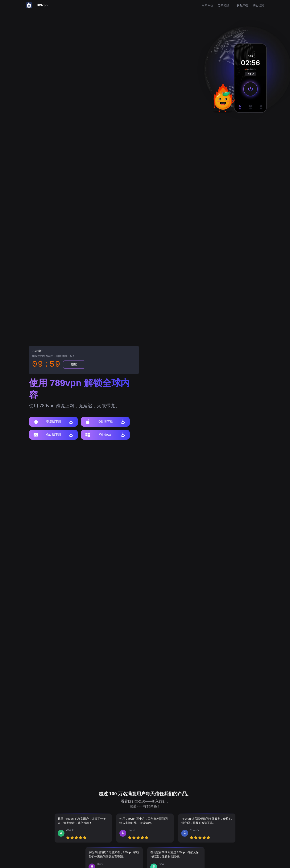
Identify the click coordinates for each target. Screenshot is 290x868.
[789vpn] (37, 5)
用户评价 (207, 5)
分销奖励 (223, 5)
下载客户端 (241, 5)
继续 (74, 365)
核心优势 (258, 5)
